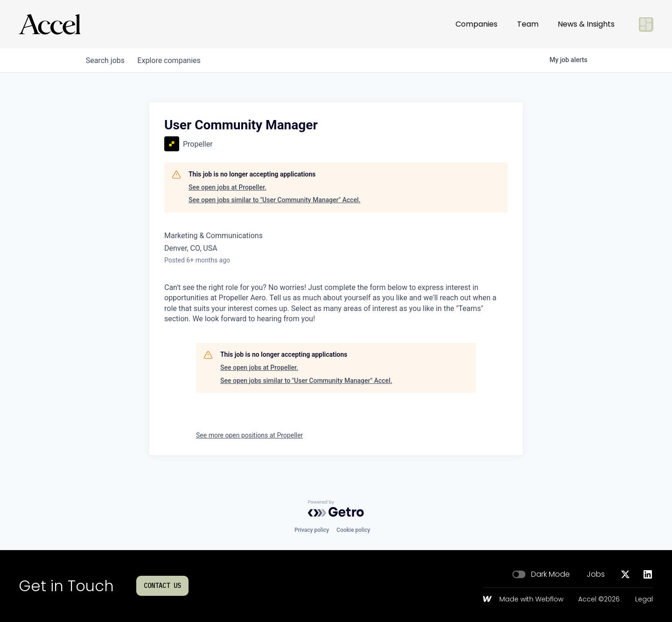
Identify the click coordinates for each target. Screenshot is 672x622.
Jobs (596, 574)
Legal (644, 600)
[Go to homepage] (49, 24)
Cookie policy (353, 530)
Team (528, 24)
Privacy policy (312, 530)
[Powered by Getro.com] (336, 509)
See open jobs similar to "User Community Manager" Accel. (274, 200)
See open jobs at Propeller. (227, 187)
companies (172, 60)
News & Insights (586, 24)
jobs (106, 60)
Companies (476, 24)
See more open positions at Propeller (249, 435)
